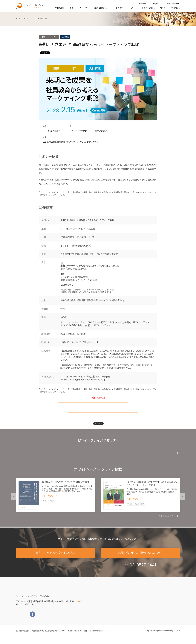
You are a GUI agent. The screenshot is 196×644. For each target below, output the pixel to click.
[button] (72, 9)
